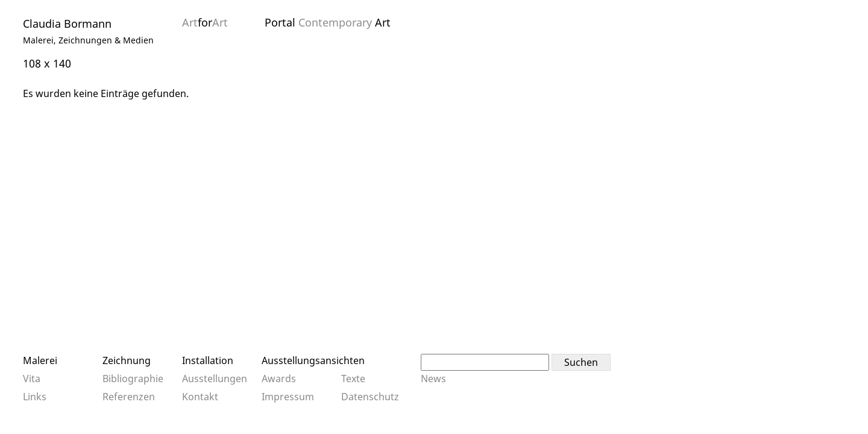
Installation (208, 360)
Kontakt (200, 397)
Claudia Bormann (67, 24)
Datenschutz (370, 397)
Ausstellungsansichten (313, 360)
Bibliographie (133, 379)
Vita (32, 379)
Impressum (288, 397)
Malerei (40, 360)
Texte (353, 379)
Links (35, 397)
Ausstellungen (215, 379)
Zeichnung (127, 360)
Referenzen (129, 397)
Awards (279, 379)
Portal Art (328, 22)
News (433, 379)
